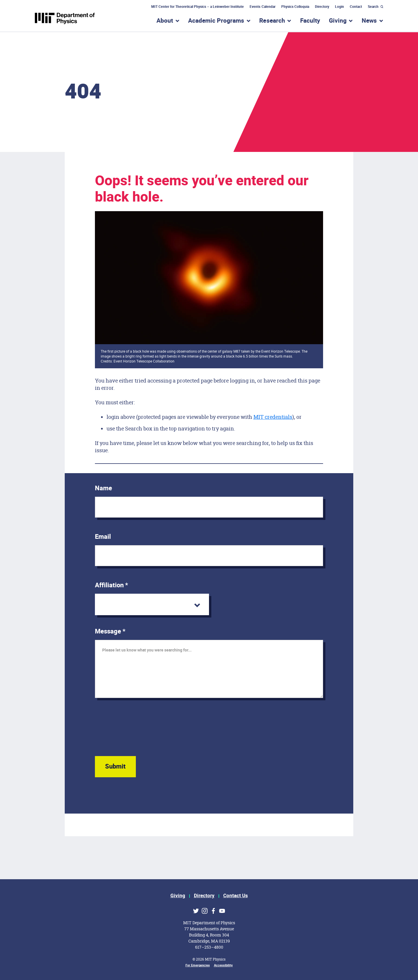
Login (339, 7)
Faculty (310, 21)
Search (373, 7)
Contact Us (236, 896)
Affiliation (111, 585)
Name (103, 488)
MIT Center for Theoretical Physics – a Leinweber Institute (198, 7)
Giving (178, 896)
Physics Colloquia (295, 7)
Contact (356, 7)
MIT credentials (273, 417)
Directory (322, 7)
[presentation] (139, 733)
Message (110, 631)
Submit (115, 767)
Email (103, 537)
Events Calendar (262, 7)
